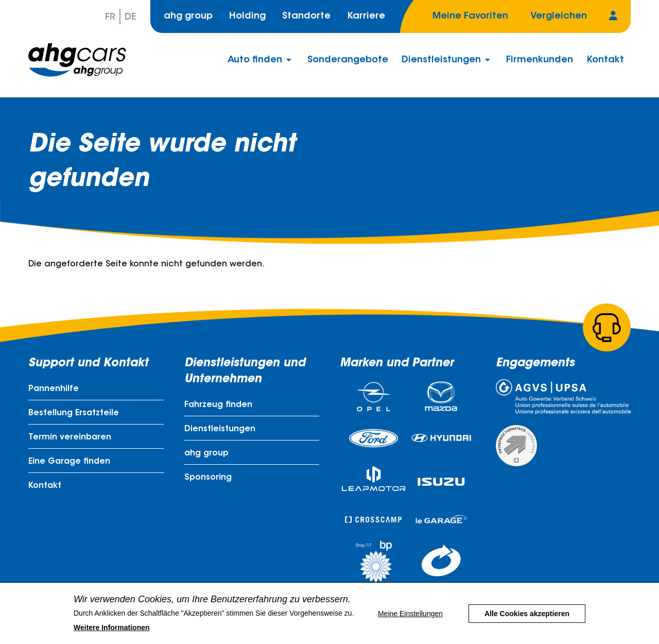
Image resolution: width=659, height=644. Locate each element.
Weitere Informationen (112, 633)
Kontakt (45, 486)
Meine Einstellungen (410, 619)
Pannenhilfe (54, 389)
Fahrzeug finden (218, 405)
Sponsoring (208, 478)
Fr (110, 18)
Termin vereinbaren (70, 437)
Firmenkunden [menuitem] (540, 60)
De (130, 18)
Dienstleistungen (220, 429)
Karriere (366, 16)
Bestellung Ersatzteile (74, 413)
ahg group (188, 16)
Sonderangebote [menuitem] (348, 60)
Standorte (306, 16)
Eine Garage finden (69, 462)
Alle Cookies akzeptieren (527, 619)
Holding (247, 16)
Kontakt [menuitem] (605, 60)
